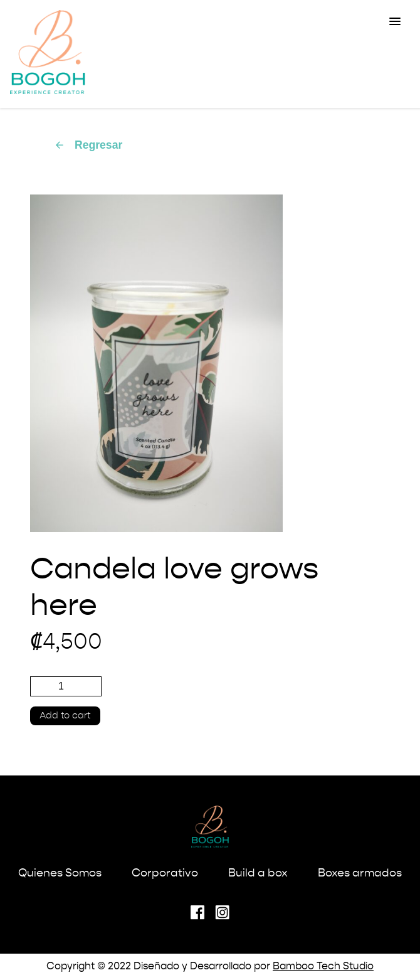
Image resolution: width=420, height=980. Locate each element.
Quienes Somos (60, 873)
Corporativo (165, 873)
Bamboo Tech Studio (323, 967)
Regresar (88, 145)
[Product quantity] (66, 686)
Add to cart (65, 716)
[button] (395, 22)
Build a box (258, 873)
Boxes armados (360, 873)
